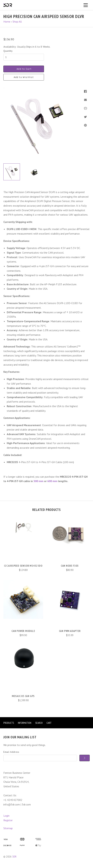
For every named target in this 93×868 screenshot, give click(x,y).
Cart (49, 723)
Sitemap (8, 828)
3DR (14, 857)
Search (39, 723)
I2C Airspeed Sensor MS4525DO (23, 566)
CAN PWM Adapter (70, 631)
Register (8, 820)
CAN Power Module (23, 631)
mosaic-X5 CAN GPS (23, 696)
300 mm (38, 481)
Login (6, 816)
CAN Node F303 (70, 566)
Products (9, 723)
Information (25, 723)
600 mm (52, 481)
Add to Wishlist (24, 77)
